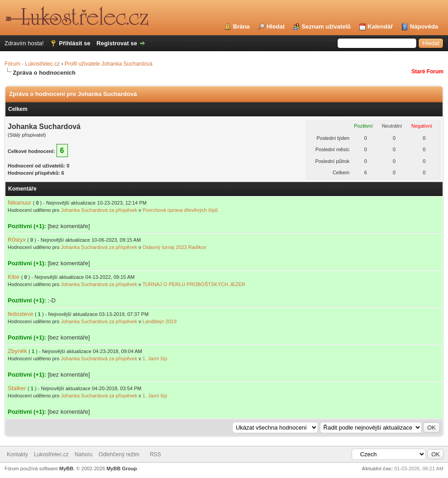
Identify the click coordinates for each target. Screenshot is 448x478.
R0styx (17, 240)
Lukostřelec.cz (51, 454)
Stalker (17, 388)
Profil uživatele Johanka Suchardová (109, 64)
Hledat (276, 26)
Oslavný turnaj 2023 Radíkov (174, 247)
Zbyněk (17, 351)
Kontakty (17, 454)
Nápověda (424, 26)
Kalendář (381, 26)
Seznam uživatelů (326, 26)
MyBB (66, 468)
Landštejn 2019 (160, 321)
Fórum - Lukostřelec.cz (32, 64)
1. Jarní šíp (155, 358)
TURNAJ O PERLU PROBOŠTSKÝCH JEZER (194, 284)
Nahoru (83, 454)
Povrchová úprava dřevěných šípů (180, 210)
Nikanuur (19, 203)
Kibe (14, 277)
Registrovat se (117, 43)
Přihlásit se (74, 43)
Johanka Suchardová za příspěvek (99, 210)
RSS (155, 454)
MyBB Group (122, 468)
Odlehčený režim (119, 454)
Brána (241, 26)
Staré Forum (427, 72)
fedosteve (20, 314)
